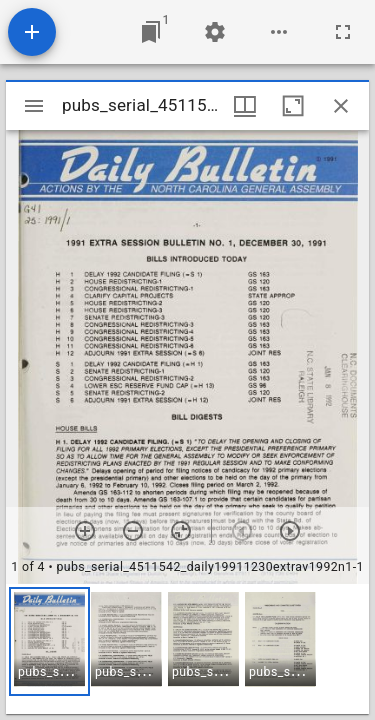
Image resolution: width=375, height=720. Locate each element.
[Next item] (290, 531)
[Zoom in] (85, 531)
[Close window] (341, 106)
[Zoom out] (133, 531)
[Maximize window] (293, 106)
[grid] (187, 649)
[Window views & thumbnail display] (245, 106)
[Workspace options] (279, 32)
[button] (49, 641)
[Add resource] (32, 32)
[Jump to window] (151, 32)
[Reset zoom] (181, 531)
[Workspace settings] (215, 32)
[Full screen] (343, 32)
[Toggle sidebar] (34, 106)
